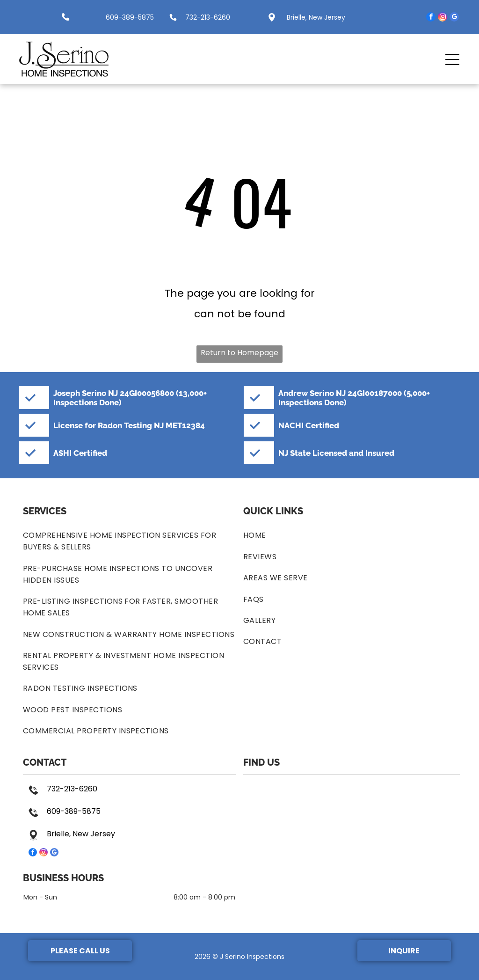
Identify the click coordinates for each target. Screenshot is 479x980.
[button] (452, 59)
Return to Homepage (239, 353)
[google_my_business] (454, 18)
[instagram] (443, 18)
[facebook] (431, 18)
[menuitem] (129, 541)
